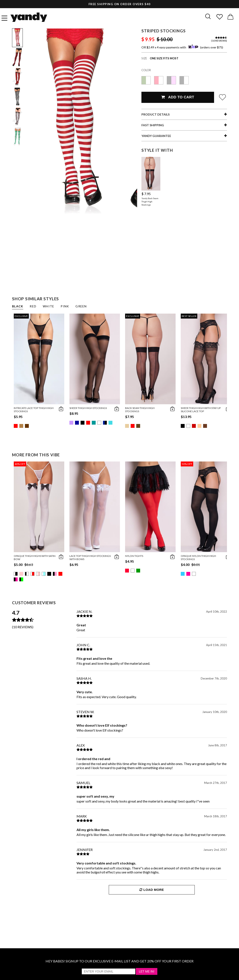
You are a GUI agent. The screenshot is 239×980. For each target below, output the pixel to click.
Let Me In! (147, 971)
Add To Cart (178, 97)
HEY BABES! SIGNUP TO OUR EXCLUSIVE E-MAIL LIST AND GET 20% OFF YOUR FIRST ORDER (119, 961)
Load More (152, 890)
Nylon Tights (134, 556)
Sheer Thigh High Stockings (88, 408)
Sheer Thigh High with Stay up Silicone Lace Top (201, 410)
